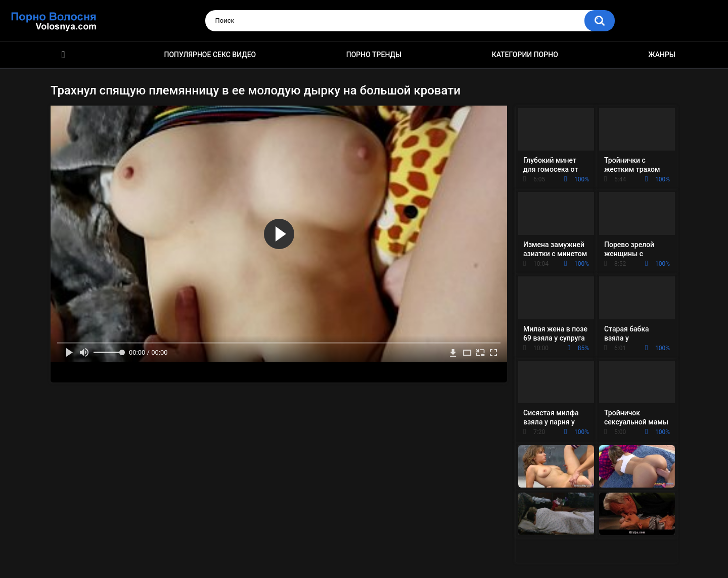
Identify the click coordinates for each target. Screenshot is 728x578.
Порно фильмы (63, 55)
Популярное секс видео (210, 55)
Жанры (662, 55)
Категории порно (525, 55)
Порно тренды (374, 55)
